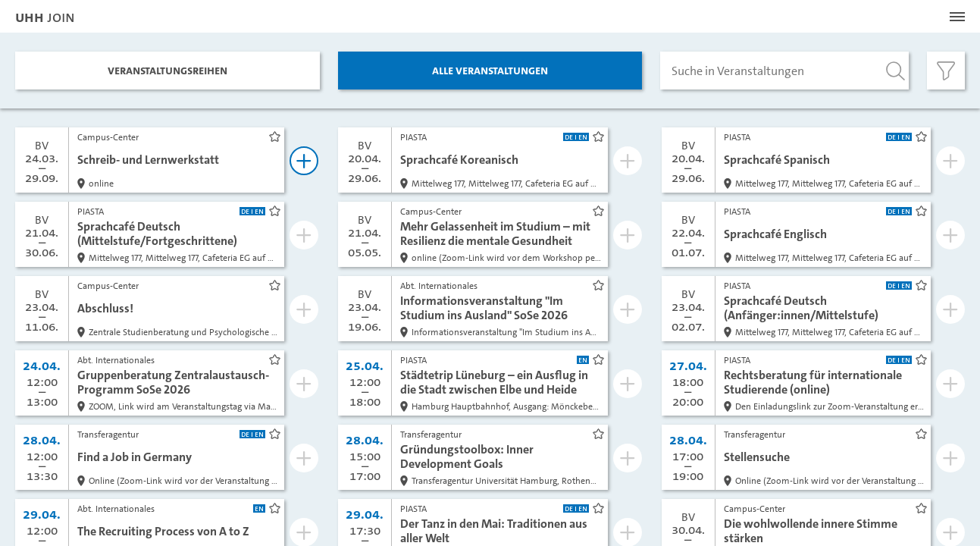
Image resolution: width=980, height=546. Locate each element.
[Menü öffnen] (957, 17)
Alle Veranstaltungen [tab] (490, 70)
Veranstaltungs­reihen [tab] (168, 70)
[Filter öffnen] (946, 71)
